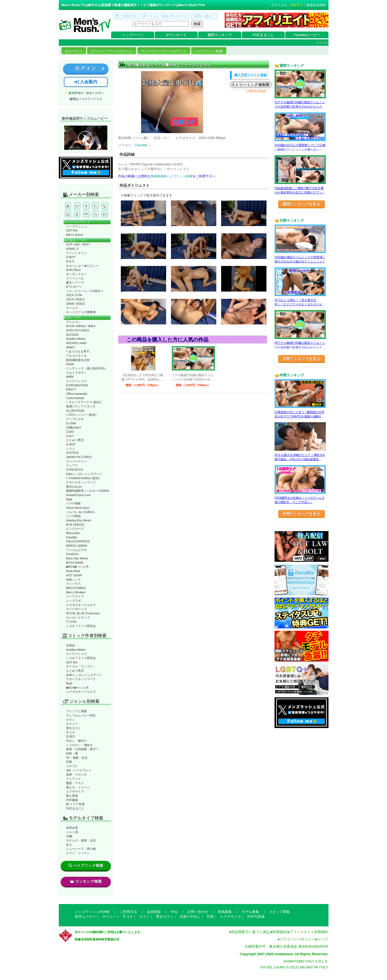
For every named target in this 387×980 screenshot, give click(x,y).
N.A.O (70, 261)
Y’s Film (71, 622)
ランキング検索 (86, 881)
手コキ (71, 732)
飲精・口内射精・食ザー (82, 749)
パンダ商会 (73, 516)
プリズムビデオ (76, 550)
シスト (71, 449)
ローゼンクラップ (78, 618)
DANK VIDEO (75, 304)
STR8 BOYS (75, 470)
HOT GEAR (74, 575)
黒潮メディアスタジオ (81, 406)
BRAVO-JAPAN (76, 546)
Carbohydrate (75, 398)
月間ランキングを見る (302, 359)
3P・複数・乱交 (77, 758)
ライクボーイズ (76, 609)
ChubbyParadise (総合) (83, 478)
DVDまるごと (263, 35)
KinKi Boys (73, 270)
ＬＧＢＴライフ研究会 (81, 626)
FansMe (71, 537)
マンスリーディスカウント (112, 51)
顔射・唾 (72, 753)
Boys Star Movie (77, 558)
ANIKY (71, 347)
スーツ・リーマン (78, 853)
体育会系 (72, 828)
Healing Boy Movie (79, 520)
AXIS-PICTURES (78, 330)
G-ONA (71, 423)
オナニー (72, 724)
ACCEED (72, 335)
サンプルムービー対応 (81, 715)
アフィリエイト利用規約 (309, 932)
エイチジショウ (76, 381)
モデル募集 (250, 912)
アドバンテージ (76, 253)
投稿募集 (225, 912)
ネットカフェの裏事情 (81, 312)
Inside (70, 364)
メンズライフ (75, 596)
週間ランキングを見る (302, 204)
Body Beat (73, 571)
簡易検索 (157, 176)
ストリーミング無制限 (251, 85)
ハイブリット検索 (180, 176)
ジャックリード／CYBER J (84, 291)
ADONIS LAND (76, 343)
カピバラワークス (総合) (84, 402)
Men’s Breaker (76, 592)
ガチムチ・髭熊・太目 (81, 840)
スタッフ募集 (279, 912)
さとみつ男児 (75, 440)
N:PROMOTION (77, 385)
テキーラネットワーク (81, 482)
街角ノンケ (73, 580)
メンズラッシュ (76, 226)
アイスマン (73, 322)
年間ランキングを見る (302, 514)
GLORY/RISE (75, 411)
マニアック (73, 779)
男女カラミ (73, 728)
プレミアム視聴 (76, 711)
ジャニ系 (72, 832)
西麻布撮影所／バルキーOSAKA (88, 491)
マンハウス (73, 584)
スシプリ (72, 465)
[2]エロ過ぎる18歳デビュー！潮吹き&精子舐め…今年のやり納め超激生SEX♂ (299, 459)
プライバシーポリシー (297, 939)
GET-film (72, 230)
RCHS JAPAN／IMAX (81, 326)
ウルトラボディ (76, 373)
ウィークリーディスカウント (164, 51)
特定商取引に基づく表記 (250, 932)
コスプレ (72, 766)
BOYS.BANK (75, 563)
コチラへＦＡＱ (92, 99)
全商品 (71, 645)
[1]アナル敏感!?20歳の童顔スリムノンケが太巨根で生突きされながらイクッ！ (300, 107)
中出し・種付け (76, 741)
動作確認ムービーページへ (86, 138)
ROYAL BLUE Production (83, 613)
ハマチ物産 (73, 503)
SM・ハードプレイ (79, 770)
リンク (323, 939)
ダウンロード (176, 35)
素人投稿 (72, 796)
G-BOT (71, 444)
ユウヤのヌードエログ (81, 605)
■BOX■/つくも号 (77, 567)
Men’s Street (75, 235)
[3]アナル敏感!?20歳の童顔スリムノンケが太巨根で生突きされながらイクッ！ (300, 347)
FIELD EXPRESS (78, 541)
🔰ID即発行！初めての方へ (86, 93)
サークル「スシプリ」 (81, 666)
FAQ (174, 912)
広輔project (74, 427)
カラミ (71, 720)
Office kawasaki (77, 394)
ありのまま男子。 (79, 351)
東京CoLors (74, 487)
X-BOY (71, 257)
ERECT (71, 389)
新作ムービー (85, 917)
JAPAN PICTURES (79, 457)
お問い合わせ (175, 16)
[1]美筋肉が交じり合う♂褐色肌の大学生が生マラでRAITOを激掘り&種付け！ (299, 416)
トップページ (133, 35)
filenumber (73, 533)
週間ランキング (220, 35)
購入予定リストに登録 (251, 75)
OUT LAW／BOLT (78, 244)
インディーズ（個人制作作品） (87, 368)
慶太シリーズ (75, 282)
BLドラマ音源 (75, 804)
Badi (69, 499)
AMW (70, 377)
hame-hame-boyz (78, 508)
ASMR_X (72, 249)
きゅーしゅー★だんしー (82, 266)
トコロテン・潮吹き (79, 745)
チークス (72, 308)
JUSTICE (72, 453)
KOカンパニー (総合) (81, 415)
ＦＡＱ (150, 16)
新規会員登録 (316, 5)
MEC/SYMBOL (76, 588)
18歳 (69, 836)
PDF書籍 (72, 800)
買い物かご (204, 16)
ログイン (297, 5)
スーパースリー (76, 461)
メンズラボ (73, 601)
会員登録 (154, 912)
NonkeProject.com (78, 495)
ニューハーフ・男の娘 (81, 849)
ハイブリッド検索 (209, 51)
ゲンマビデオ (75, 419)
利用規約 (280, 932)
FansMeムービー (307, 35)
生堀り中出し (190, 917)
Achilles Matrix (76, 339)
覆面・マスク (75, 783)
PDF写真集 (256, 917)
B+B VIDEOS (75, 525)
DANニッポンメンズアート (84, 474)
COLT (70, 436)
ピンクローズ (75, 529)
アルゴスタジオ (76, 356)
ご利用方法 (126, 16)
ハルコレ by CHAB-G (80, 512)
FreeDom (72, 554)
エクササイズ (75, 791)
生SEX (71, 736)
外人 (69, 845)
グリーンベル (75, 278)
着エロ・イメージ (78, 787)
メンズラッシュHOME (92, 912)
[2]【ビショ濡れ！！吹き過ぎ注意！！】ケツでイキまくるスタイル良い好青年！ (300, 304)
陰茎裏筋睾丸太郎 (78, 360)
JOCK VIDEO (75, 299)
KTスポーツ (74, 287)
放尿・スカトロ (76, 774)
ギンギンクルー (76, 274)
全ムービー (74, 51)
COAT (70, 432)
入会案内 (86, 82)
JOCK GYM (74, 295)
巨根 (69, 762)
